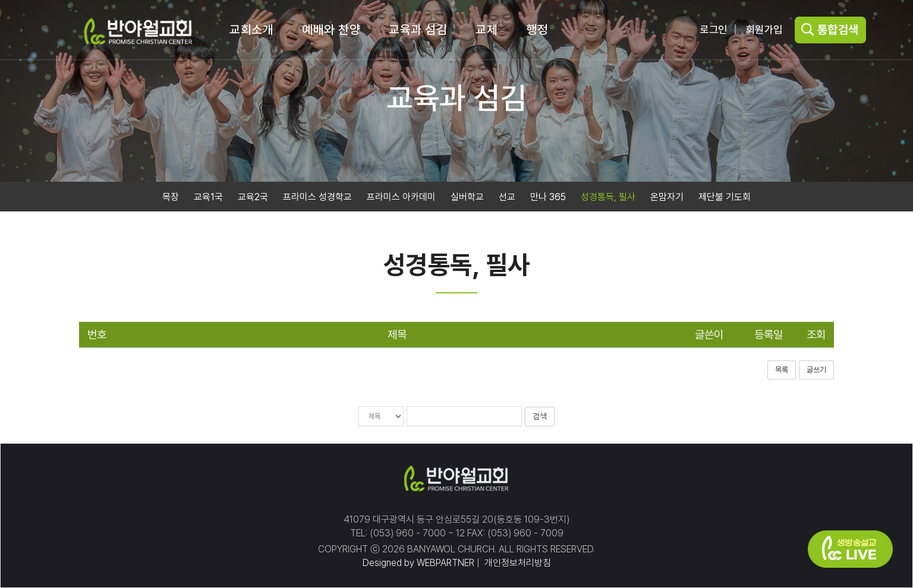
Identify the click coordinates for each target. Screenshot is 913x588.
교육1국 (208, 197)
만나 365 (548, 197)
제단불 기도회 (725, 197)
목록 (782, 371)
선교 (507, 197)
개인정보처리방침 (517, 563)
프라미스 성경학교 (317, 197)
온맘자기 (667, 197)
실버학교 (467, 197)
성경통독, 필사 (608, 197)
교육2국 (253, 197)
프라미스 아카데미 (401, 197)
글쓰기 (816, 371)
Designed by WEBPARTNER (418, 563)
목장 (171, 197)
